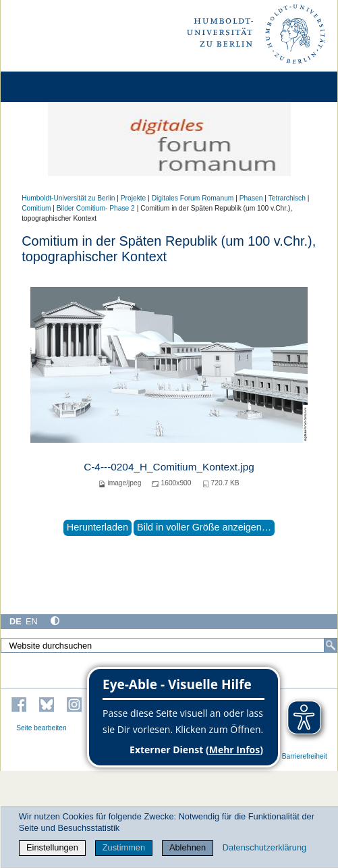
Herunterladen (97, 527)
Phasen (251, 198)
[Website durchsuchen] (169, 645)
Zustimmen (124, 847)
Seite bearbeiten (41, 728)
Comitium (36, 208)
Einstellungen (52, 847)
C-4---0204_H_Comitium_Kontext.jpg (169, 467)
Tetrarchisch (287, 198)
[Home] (49, 87)
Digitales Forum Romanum (193, 198)
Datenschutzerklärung (264, 847)
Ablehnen (188, 847)
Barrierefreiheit (305, 756)
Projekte (134, 198)
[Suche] (331, 645)
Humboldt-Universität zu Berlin (68, 198)
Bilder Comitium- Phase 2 (96, 208)
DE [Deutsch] (16, 621)
